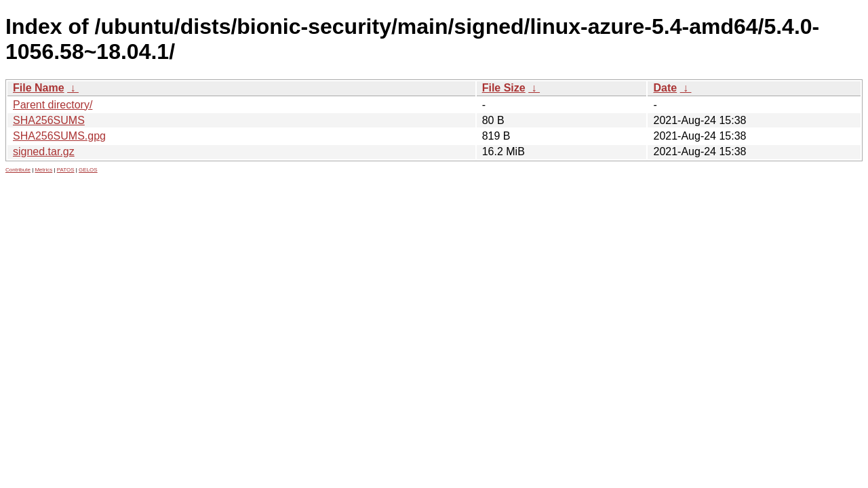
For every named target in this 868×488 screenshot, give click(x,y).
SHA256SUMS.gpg (59, 136)
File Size (504, 88)
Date (665, 88)
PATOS (66, 170)
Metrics (43, 170)
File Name (39, 88)
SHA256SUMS (49, 120)
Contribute (18, 170)
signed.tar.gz (44, 151)
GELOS (88, 170)
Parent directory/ (53, 105)
